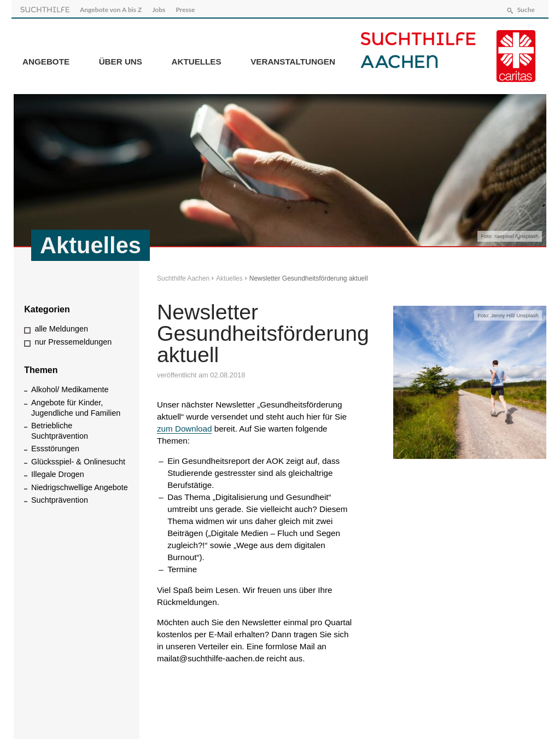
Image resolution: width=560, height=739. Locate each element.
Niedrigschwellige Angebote (80, 485)
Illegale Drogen (58, 472)
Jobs (161, 7)
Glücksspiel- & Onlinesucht (78, 459)
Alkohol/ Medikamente (70, 387)
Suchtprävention (60, 498)
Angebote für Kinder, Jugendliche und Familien (76, 405)
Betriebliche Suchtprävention (60, 429)
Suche (523, 7)
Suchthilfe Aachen (183, 276)
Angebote (46, 59)
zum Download (184, 426)
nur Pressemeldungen (73, 339)
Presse (188, 7)
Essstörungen (55, 446)
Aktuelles (197, 59)
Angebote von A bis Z (113, 7)
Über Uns (121, 59)
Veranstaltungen (293, 59)
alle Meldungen (61, 327)
